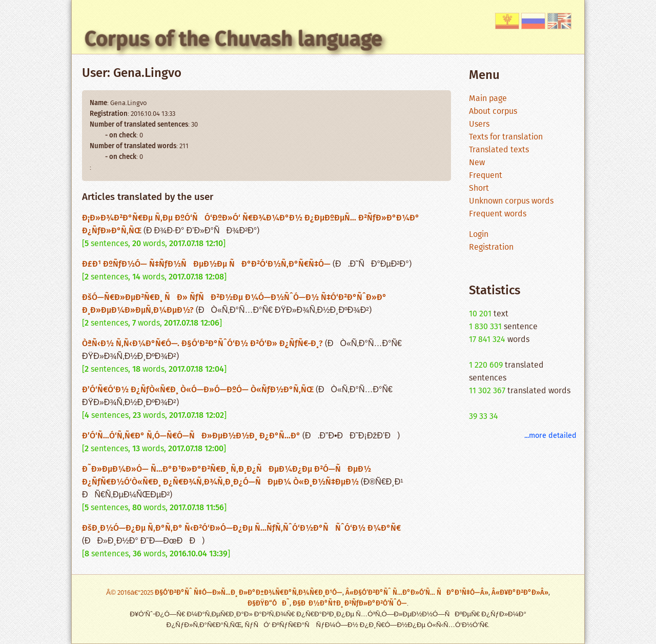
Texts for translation (506, 137)
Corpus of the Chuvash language (233, 39)
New (477, 163)
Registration (491, 247)
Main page (488, 99)
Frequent (486, 176)
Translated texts (499, 150)
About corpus (493, 112)
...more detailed (550, 436)
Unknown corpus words (511, 201)
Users (479, 124)
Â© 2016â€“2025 (130, 593)
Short (479, 188)
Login (479, 235)
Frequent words (498, 214)
